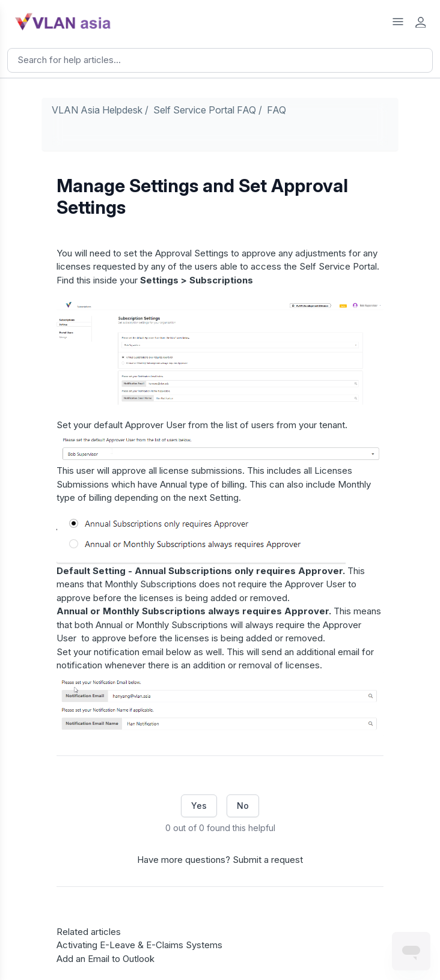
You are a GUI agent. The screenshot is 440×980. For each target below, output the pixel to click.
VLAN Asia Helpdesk (97, 110)
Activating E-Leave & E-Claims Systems (139, 945)
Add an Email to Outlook (105, 959)
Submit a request (268, 860)
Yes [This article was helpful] (199, 806)
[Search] (220, 60)
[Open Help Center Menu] (398, 22)
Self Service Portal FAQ (205, 110)
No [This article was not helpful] (243, 806)
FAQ (277, 110)
